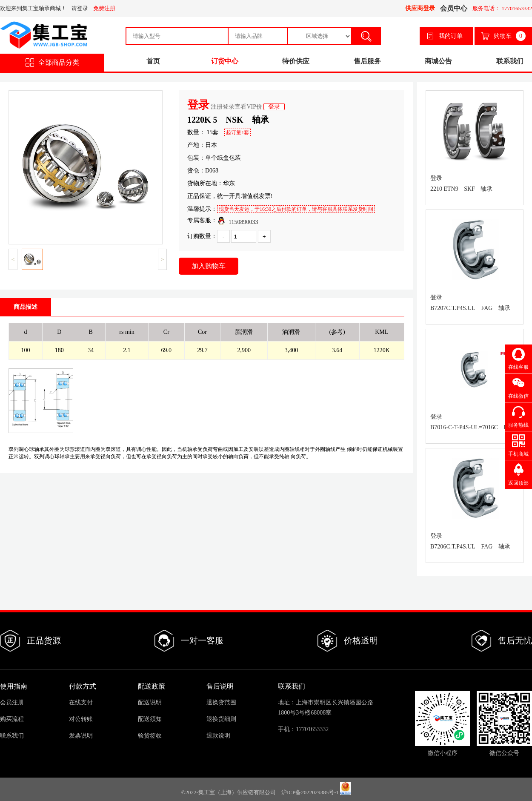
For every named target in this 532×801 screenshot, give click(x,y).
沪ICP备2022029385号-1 (310, 793)
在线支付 (81, 702)
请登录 (80, 8)
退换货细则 (221, 719)
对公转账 (81, 719)
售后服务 (367, 61)
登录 (274, 107)
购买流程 (12, 719)
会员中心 (454, 8)
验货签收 (150, 736)
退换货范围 (221, 702)
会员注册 (12, 702)
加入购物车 (209, 266)
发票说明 (81, 736)
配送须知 (150, 719)
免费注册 (104, 8)
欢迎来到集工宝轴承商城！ (33, 8)
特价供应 (296, 61)
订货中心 (225, 61)
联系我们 (510, 61)
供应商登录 (420, 8)
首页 (153, 61)
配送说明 (150, 702)
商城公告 (438, 61)
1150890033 (237, 221)
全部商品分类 (52, 63)
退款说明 (218, 736)
